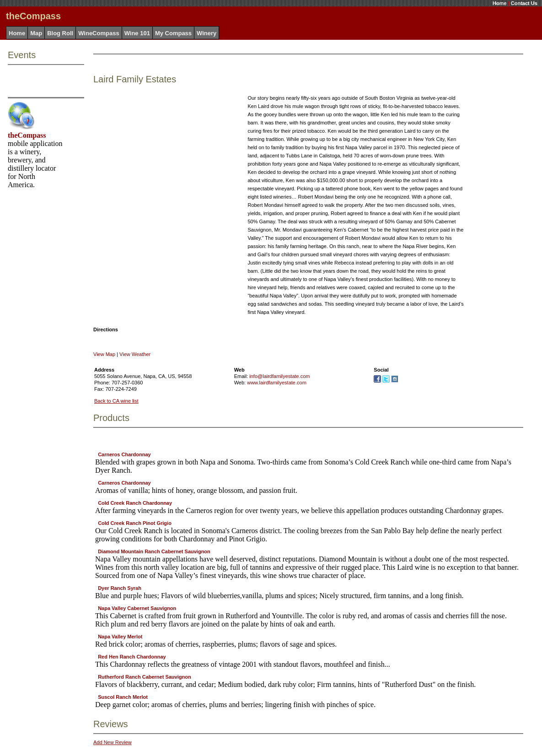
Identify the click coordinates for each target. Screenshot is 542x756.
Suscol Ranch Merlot (123, 697)
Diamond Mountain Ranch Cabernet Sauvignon (154, 551)
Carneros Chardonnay (124, 454)
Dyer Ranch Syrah (120, 588)
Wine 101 (137, 33)
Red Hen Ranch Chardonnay (132, 657)
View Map (104, 354)
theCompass (27, 135)
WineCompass (99, 33)
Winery (207, 33)
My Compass (173, 33)
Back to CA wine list (116, 401)
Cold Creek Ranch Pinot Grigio (135, 523)
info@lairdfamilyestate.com (279, 376)
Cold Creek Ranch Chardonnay (135, 503)
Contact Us (524, 3)
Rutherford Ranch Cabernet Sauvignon (145, 677)
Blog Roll (60, 33)
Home (500, 3)
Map (36, 33)
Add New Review (113, 742)
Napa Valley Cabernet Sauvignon (137, 608)
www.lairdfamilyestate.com (277, 383)
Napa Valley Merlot (120, 637)
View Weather (135, 354)
